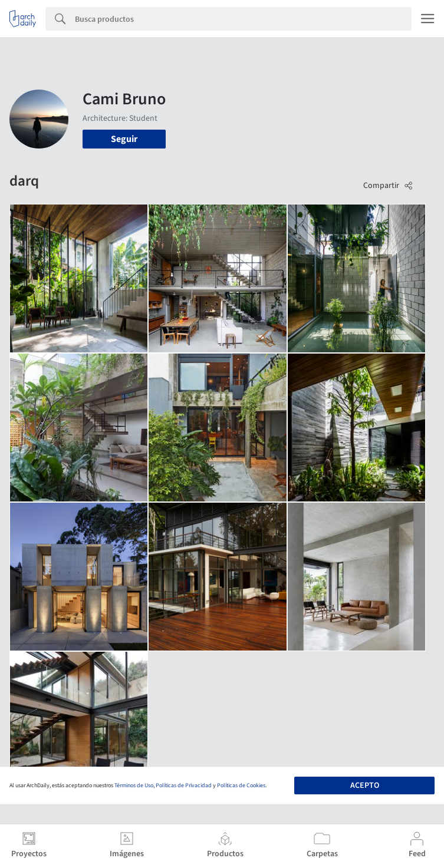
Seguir (124, 139)
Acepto (365, 786)
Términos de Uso (134, 786)
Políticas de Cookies (241, 786)
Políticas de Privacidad (184, 786)
